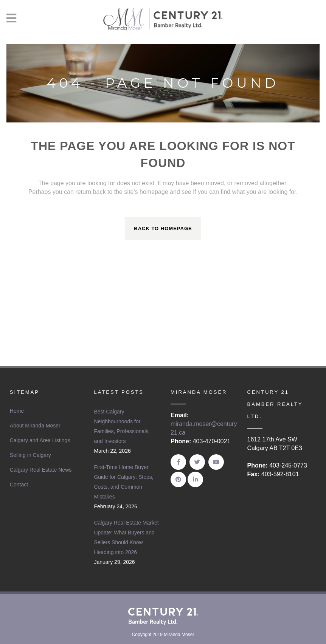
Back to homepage (163, 228)
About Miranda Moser (35, 426)
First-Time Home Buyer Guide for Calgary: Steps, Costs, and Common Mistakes (123, 482)
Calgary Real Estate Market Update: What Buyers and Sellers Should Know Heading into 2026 (126, 537)
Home (17, 411)
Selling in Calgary (30, 455)
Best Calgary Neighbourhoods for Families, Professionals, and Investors (122, 426)
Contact (19, 485)
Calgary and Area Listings (40, 440)
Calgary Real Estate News (41, 470)
